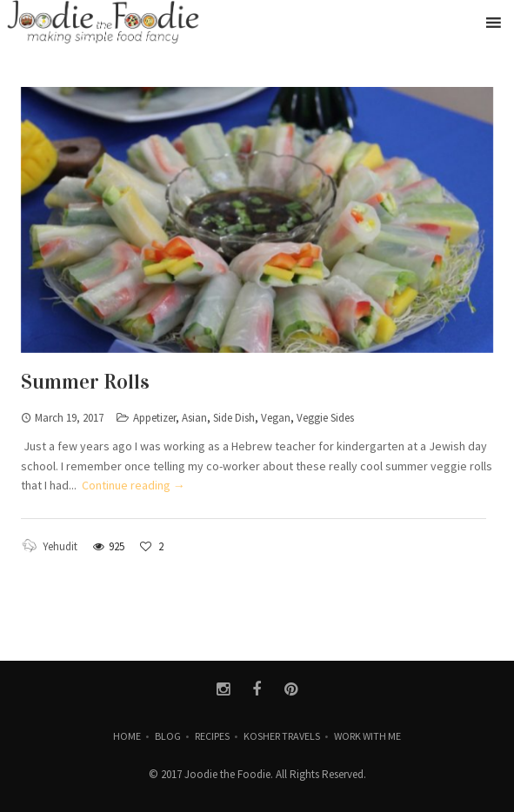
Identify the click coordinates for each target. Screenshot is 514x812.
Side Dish (234, 418)
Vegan (276, 418)
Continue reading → (134, 485)
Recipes (212, 736)
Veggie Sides (325, 418)
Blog (168, 736)
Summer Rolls (85, 382)
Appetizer (154, 418)
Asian (194, 418)
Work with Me (367, 736)
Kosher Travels (282, 736)
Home (127, 736)
